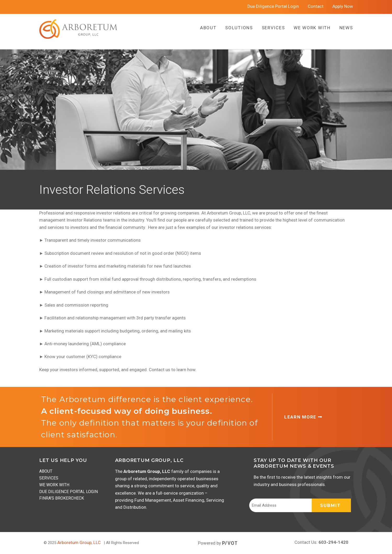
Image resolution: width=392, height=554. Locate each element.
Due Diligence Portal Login (273, 6)
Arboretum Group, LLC (79, 542)
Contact (316, 6)
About (46, 471)
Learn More (303, 417)
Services (49, 478)
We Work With (54, 485)
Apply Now (343, 6)
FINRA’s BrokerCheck (62, 498)
